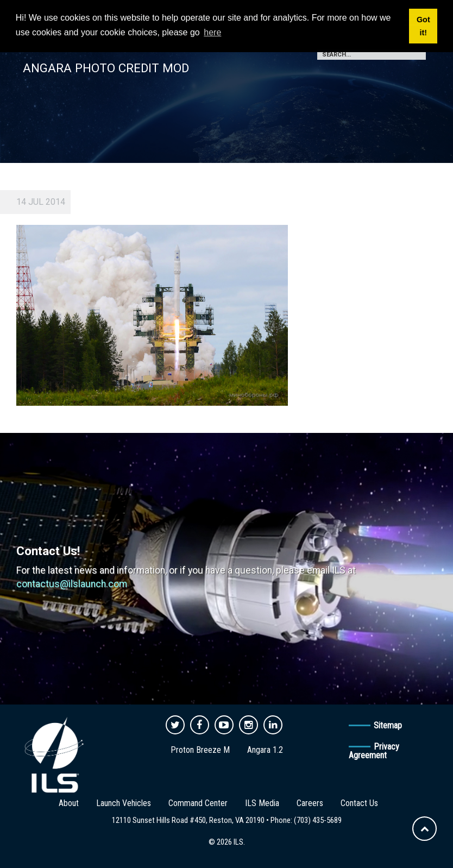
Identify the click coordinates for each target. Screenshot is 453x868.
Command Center (198, 803)
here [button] (212, 32)
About (69, 803)
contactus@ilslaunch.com (72, 584)
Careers (310, 803)
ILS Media (262, 803)
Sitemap (388, 725)
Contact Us (359, 803)
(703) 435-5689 (318, 820)
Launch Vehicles (124, 803)
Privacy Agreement (374, 751)
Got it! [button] (423, 26)
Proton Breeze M (200, 750)
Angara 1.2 (265, 750)
